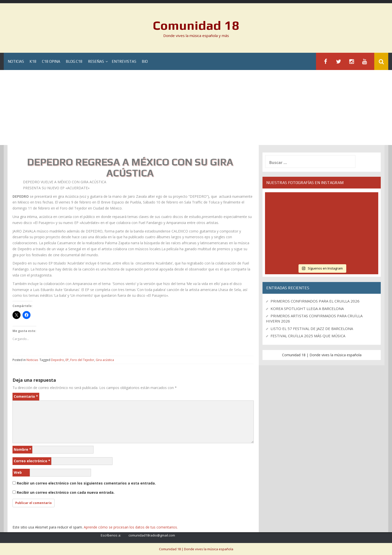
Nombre (22, 449)
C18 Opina (51, 61)
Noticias (16, 61)
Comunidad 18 (196, 25)
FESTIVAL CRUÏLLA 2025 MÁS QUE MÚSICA (308, 336)
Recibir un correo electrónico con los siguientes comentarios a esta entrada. (86, 483)
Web (18, 472)
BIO (145, 61)
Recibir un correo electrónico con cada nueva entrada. (66, 492)
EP (67, 360)
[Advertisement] (196, 107)
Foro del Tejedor (82, 360)
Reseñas (96, 61)
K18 (33, 61)
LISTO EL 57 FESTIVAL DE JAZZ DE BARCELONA (312, 328)
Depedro (57, 360)
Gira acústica (105, 360)
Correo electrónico (32, 461)
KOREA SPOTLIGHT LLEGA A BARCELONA (307, 308)
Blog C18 (74, 61)
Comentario (26, 396)
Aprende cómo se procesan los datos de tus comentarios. (131, 527)
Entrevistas (124, 61)
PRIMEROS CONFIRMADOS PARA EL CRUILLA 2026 (315, 301)
